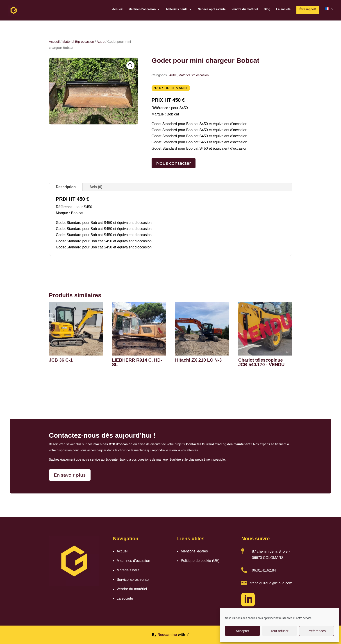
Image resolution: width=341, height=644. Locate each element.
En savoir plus (70, 475)
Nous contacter (174, 163)
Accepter (242, 631)
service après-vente (104, 459)
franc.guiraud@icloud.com (271, 583)
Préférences (317, 631)
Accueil (117, 9)
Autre (101, 42)
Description (66, 187)
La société (283, 9)
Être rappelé (308, 9)
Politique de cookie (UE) (200, 561)
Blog (267, 9)
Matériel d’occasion (142, 9)
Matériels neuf (128, 570)
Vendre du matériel (245, 9)
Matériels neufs (177, 9)
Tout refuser (279, 631)
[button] (130, 65)
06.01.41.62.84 (264, 570)
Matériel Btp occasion (78, 42)
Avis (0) (96, 187)
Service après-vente (212, 9)
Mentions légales (194, 551)
